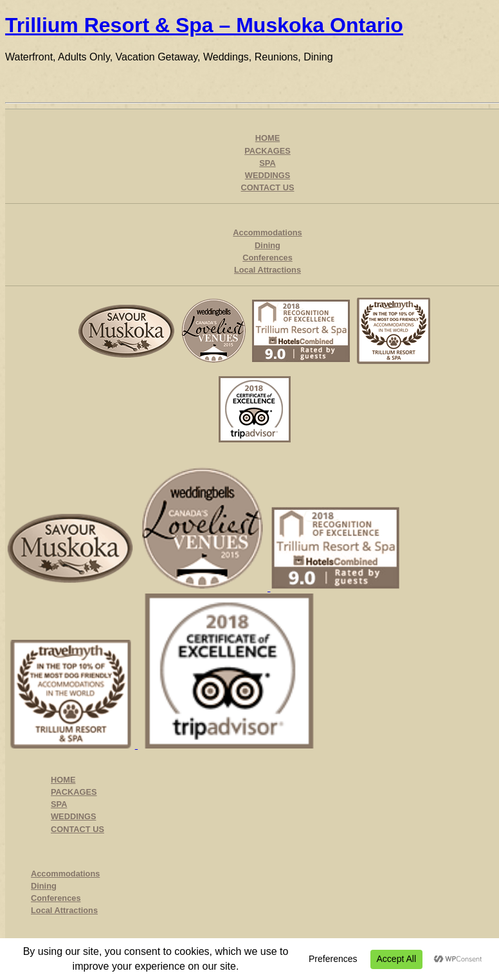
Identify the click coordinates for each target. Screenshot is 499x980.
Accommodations (267, 232)
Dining (268, 245)
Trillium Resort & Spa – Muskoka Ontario (204, 25)
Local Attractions (268, 270)
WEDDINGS (268, 175)
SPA (267, 163)
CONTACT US (268, 187)
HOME (268, 138)
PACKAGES (268, 151)
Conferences (268, 258)
